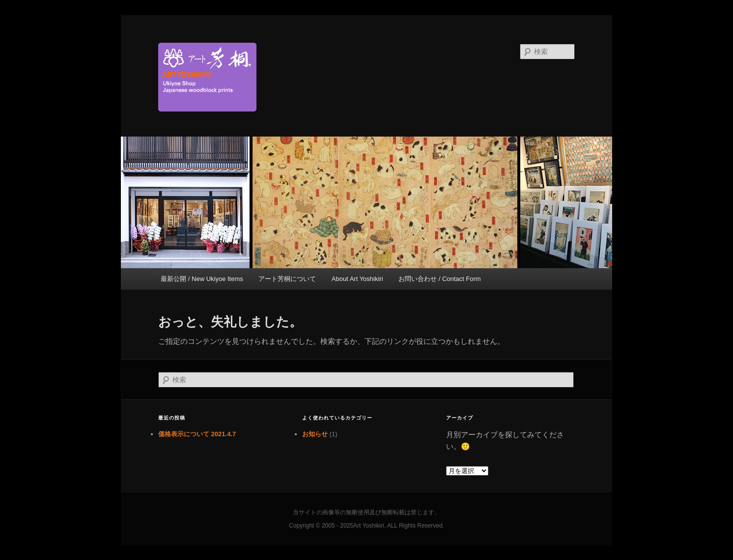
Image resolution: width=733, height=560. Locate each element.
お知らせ (315, 434)
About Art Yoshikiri (357, 279)
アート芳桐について (287, 279)
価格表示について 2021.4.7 (197, 434)
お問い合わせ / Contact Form (440, 279)
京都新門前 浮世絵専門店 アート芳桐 (300, 77)
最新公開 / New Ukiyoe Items (202, 279)
